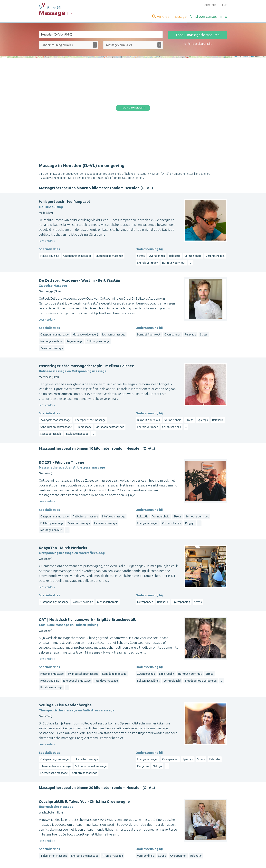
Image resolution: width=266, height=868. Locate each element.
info (224, 16)
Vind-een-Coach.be (50, 835)
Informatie (110, 827)
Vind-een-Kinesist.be (51, 819)
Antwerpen (190, 830)
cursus (203, 16)
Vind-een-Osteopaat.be (53, 823)
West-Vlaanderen (197, 826)
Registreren (210, 5)
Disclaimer (150, 861)
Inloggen (109, 823)
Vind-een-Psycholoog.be (54, 831)
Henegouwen (176, 838)
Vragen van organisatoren (119, 839)
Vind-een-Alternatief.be (53, 839)
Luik (207, 838)
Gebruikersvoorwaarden (171, 861)
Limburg (203, 830)
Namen (215, 838)
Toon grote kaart (133, 69)
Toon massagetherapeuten (198, 35)
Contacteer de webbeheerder (122, 852)
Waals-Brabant (194, 838)
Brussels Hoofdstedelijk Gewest (198, 834)
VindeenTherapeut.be (52, 827)
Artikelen (109, 843)
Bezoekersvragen (114, 831)
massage (169, 16)
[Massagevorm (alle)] (121, 45)
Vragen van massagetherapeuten (123, 835)
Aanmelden (110, 819)
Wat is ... (108, 848)
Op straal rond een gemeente (186, 819)
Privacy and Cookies (132, 861)
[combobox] (69, 46)
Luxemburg (175, 842)
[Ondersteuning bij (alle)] (62, 45)
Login (224, 5)
